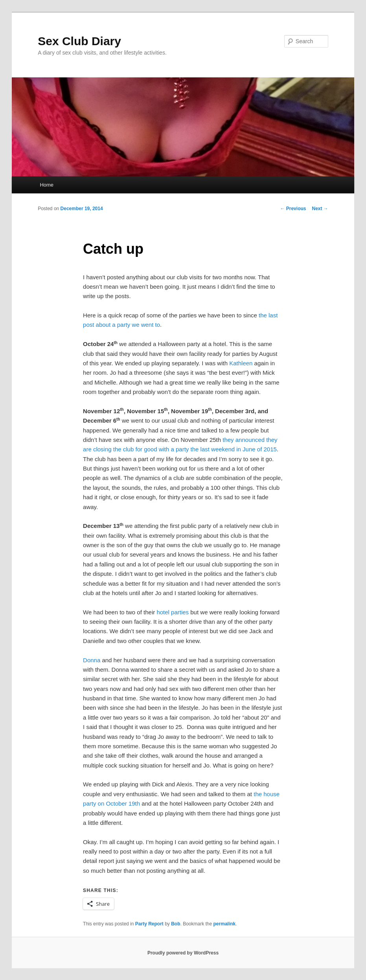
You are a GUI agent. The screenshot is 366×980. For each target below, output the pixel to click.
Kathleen (241, 363)
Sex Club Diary (79, 41)
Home (47, 185)
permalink (225, 924)
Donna (92, 660)
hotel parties (173, 612)
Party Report (149, 924)
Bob (176, 924)
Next (320, 209)
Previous (293, 209)
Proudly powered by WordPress (183, 953)
